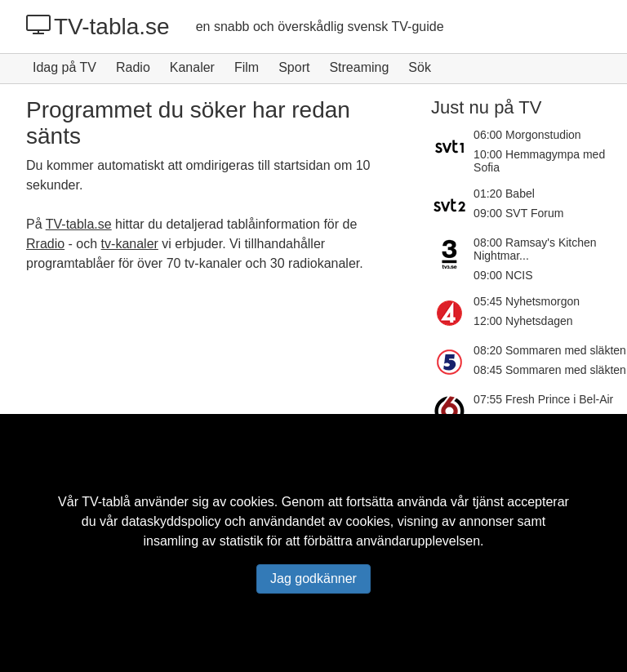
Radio (133, 67)
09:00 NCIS (503, 275)
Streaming (359, 67)
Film (247, 67)
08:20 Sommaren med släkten (550, 350)
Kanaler (192, 67)
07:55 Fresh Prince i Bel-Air (543, 399)
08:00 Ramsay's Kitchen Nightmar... (535, 249)
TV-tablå (106, 502)
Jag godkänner (313, 579)
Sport (294, 67)
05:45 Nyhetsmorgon (527, 301)
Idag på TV (64, 67)
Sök (420, 67)
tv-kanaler (130, 244)
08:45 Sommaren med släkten (550, 370)
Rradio (45, 244)
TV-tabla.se (98, 26)
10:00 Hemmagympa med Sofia (539, 161)
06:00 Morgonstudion (527, 135)
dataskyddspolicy (171, 521)
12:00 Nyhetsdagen (523, 321)
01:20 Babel (504, 194)
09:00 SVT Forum (518, 213)
